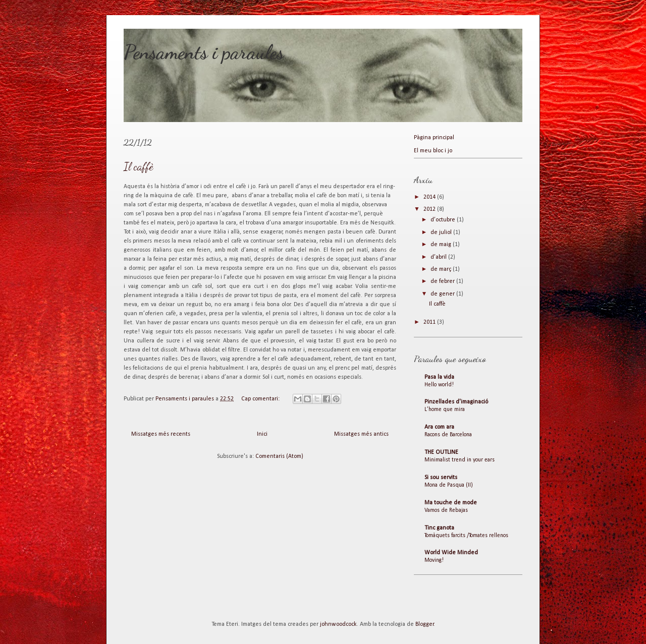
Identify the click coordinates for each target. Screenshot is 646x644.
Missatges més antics (361, 434)
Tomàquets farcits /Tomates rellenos (466, 536)
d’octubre (444, 220)
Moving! (434, 560)
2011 (430, 322)
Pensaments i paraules (204, 52)
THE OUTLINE (441, 452)
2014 (430, 197)
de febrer (443, 281)
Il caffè (139, 167)
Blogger (425, 624)
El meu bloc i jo (433, 151)
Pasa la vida (439, 377)
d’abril (439, 257)
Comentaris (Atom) (279, 456)
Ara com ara (439, 427)
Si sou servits (441, 478)
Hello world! (439, 385)
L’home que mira (445, 409)
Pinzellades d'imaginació (456, 402)
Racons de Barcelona (448, 435)
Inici (262, 434)
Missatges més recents (161, 434)
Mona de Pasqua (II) (449, 485)
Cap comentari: (261, 399)
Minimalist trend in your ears (460, 460)
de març (442, 269)
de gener (443, 294)
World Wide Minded (451, 553)
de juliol (442, 232)
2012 (430, 209)
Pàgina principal (434, 138)
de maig (442, 245)
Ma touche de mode (451, 503)
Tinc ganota (439, 528)
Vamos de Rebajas (446, 510)
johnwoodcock (338, 624)
